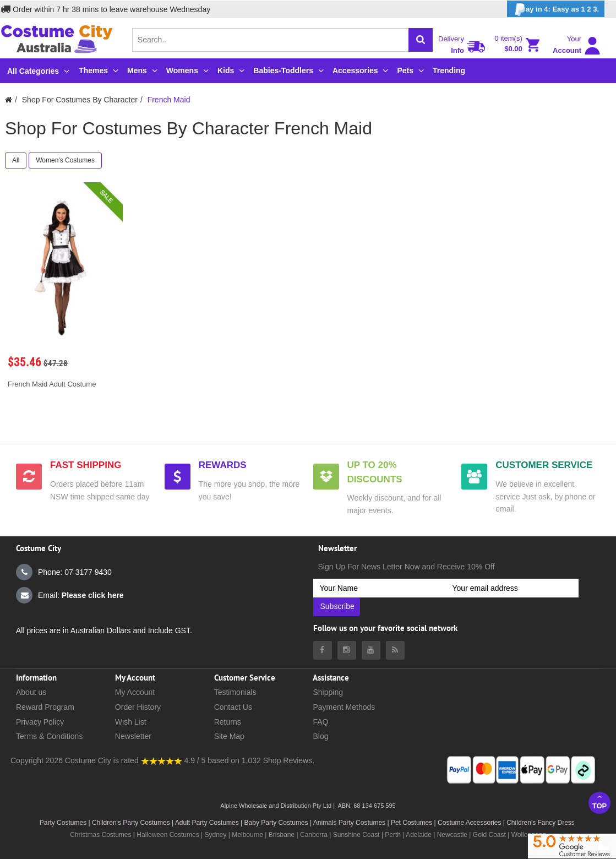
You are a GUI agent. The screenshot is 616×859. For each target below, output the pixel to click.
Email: (70, 595)
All (16, 160)
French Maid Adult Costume (52, 384)
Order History (138, 707)
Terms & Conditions (49, 736)
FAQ (320, 722)
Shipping (328, 692)
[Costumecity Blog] (395, 650)
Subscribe (337, 606)
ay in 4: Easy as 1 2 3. (556, 10)
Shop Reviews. (289, 760)
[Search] (421, 40)
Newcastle (453, 835)
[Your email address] (512, 588)
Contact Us (233, 707)
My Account (135, 692)
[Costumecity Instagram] (347, 650)
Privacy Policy (40, 722)
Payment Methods (344, 707)
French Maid (169, 100)
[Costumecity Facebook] (323, 650)
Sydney (215, 835)
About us (31, 692)
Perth (393, 835)
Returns (228, 722)
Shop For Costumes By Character (80, 100)
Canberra (314, 835)
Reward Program (45, 707)
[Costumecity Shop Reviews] (162, 760)
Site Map (229, 736)
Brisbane (282, 835)
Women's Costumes (65, 160)
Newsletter (133, 736)
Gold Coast (489, 835)
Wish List (131, 722)
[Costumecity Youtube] (371, 650)
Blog (320, 736)
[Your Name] (380, 588)
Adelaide (419, 835)
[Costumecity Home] (9, 100)
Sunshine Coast (356, 835)
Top (599, 801)
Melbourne (247, 835)
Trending (449, 70)
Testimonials (235, 692)
